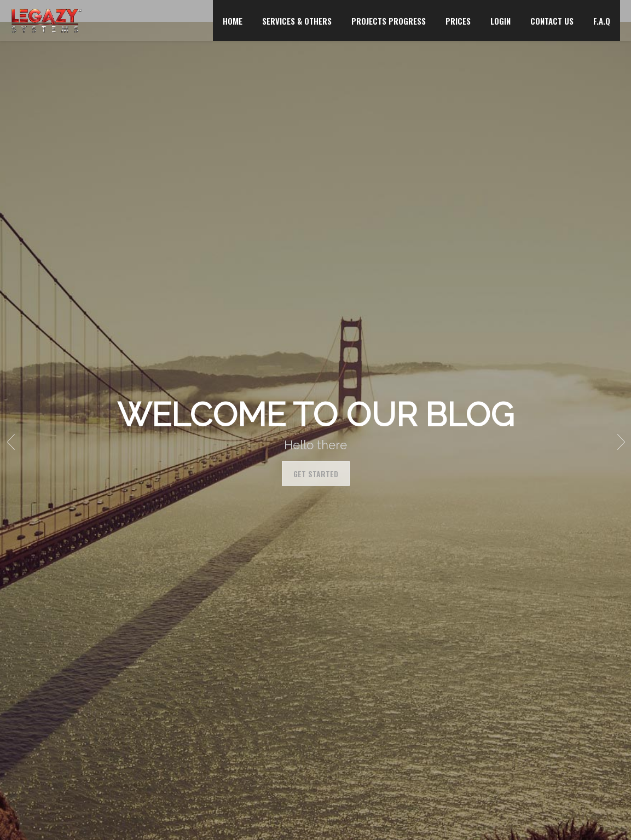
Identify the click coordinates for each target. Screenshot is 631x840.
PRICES (458, 21)
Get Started (316, 473)
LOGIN (500, 21)
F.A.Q (602, 21)
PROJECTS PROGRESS (389, 21)
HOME (233, 21)
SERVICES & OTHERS (297, 21)
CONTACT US (552, 21)
